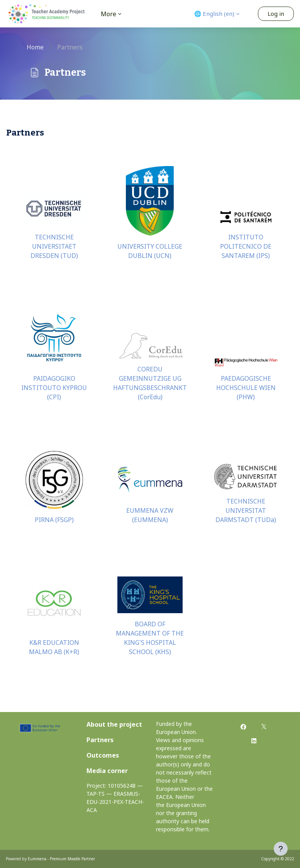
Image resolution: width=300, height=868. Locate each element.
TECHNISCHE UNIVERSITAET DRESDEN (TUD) (54, 246)
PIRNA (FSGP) (54, 520)
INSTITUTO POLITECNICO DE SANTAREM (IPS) (246, 246)
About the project (114, 724)
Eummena (37, 859)
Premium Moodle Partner (72, 859)
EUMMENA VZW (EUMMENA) (150, 515)
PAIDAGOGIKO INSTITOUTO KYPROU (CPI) (54, 388)
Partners (100, 740)
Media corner (107, 771)
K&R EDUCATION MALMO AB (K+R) (54, 647)
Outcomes (103, 755)
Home (35, 47)
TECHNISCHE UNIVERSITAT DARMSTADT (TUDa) (246, 510)
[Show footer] (281, 849)
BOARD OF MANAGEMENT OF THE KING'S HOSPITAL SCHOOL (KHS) (150, 638)
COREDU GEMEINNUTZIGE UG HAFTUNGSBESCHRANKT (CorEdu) (150, 383)
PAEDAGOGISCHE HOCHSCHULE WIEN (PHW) (246, 388)
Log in (276, 14)
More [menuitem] (108, 14)
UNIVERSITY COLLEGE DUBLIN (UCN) (150, 251)
